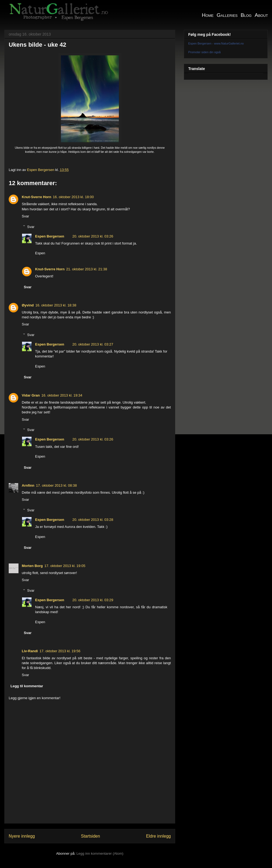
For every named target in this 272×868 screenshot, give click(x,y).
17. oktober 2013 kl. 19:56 (60, 651)
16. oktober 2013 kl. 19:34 (62, 395)
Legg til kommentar (27, 686)
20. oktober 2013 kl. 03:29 (93, 600)
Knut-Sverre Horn (36, 197)
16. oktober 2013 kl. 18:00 (73, 197)
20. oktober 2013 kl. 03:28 (93, 520)
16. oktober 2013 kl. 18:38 (56, 305)
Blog (246, 15)
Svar (25, 216)
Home (208, 15)
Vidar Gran (31, 395)
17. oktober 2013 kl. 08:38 (56, 485)
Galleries (227, 15)
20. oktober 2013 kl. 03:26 (93, 236)
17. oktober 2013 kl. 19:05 (65, 566)
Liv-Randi (30, 651)
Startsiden (90, 836)
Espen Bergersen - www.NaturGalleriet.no (216, 43)
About (261, 15)
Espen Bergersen (50, 236)
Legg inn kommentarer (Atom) (100, 853)
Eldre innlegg (158, 836)
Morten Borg (32, 566)
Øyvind (28, 305)
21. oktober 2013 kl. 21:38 (86, 269)
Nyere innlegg (22, 836)
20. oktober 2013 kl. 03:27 (93, 344)
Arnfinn (28, 485)
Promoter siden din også (204, 52)
